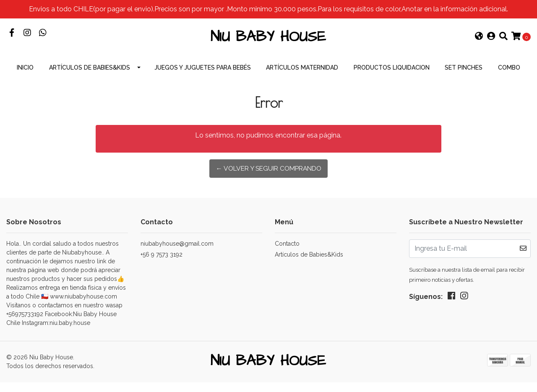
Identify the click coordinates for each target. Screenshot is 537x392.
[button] (479, 41)
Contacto (287, 252)
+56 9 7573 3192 (162, 262)
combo (509, 75)
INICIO (25, 75)
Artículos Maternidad (302, 75)
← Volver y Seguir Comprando (268, 177)
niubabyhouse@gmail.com (177, 252)
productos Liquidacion (392, 75)
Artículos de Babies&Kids (90, 75)
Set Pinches (464, 75)
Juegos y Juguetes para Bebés (203, 75)
